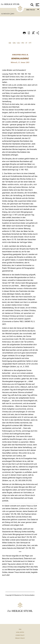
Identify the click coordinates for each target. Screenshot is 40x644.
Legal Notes (20, 632)
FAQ (20, 629)
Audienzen (6, 14)
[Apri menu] (37, 5)
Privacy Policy (20, 638)
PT (30, 43)
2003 (13, 14)
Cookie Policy (20, 635)
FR (23, 43)
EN (14, 43)
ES (19, 43)
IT (26, 43)
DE (10, 43)
